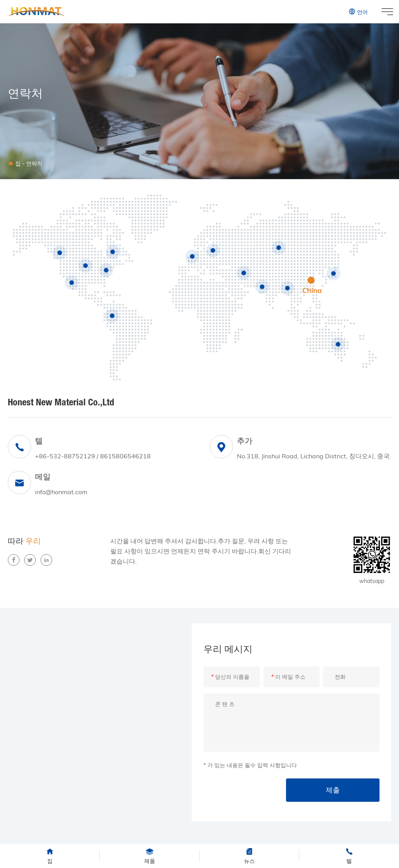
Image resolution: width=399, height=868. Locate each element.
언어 (358, 12)
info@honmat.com (61, 492)
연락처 (34, 164)
